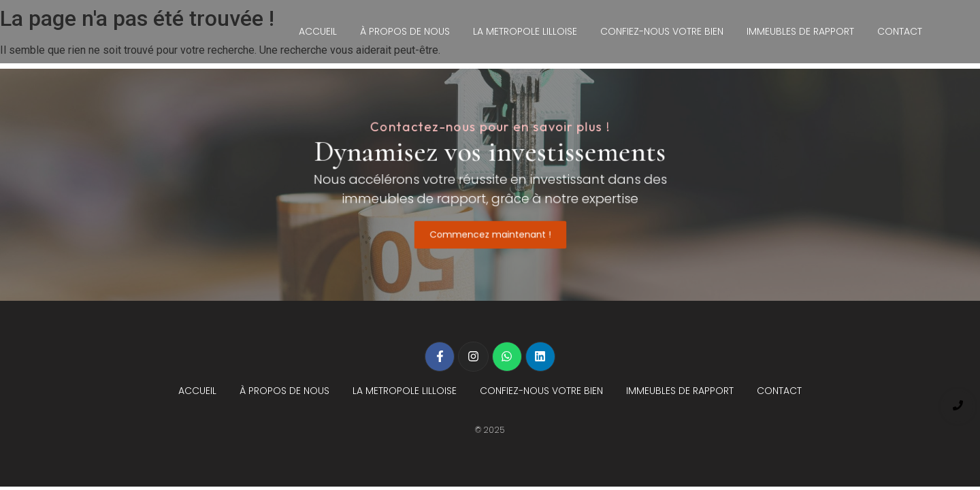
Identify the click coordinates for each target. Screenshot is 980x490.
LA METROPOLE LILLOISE (525, 31)
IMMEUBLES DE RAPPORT (800, 31)
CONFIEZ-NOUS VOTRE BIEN (662, 31)
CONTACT (900, 31)
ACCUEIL (318, 31)
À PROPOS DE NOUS (405, 31)
